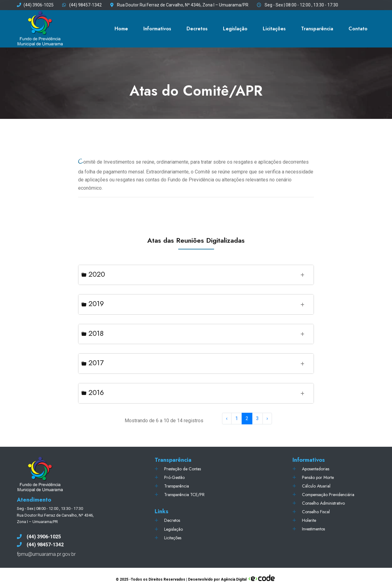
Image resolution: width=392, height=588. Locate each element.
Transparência (317, 29)
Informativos (157, 29)
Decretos (197, 29)
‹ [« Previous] (227, 418)
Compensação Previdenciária (328, 495)
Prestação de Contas (183, 469)
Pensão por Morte (318, 477)
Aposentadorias (316, 469)
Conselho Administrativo (323, 503)
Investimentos (313, 529)
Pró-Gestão (174, 477)
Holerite (309, 520)
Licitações (274, 29)
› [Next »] (267, 418)
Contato (358, 29)
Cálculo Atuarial (316, 486)
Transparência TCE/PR (184, 495)
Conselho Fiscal (316, 512)
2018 (92, 333)
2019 (93, 303)
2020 (93, 274)
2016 (93, 392)
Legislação (235, 29)
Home (121, 29)
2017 (93, 363)
